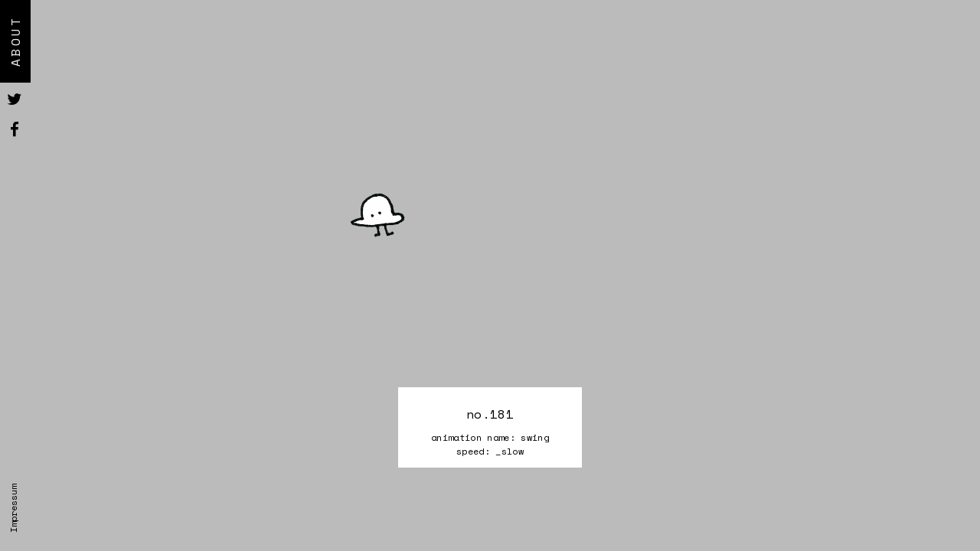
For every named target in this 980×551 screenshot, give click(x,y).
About (15, 41)
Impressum (13, 509)
